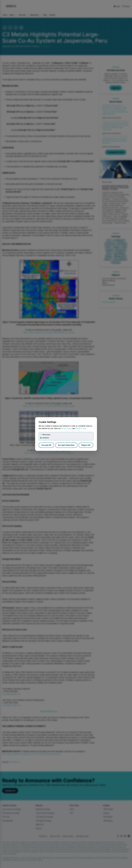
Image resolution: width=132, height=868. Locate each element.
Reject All (86, 445)
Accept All (46, 445)
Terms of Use (81, 428)
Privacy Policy (66, 428)
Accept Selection (66, 445)
